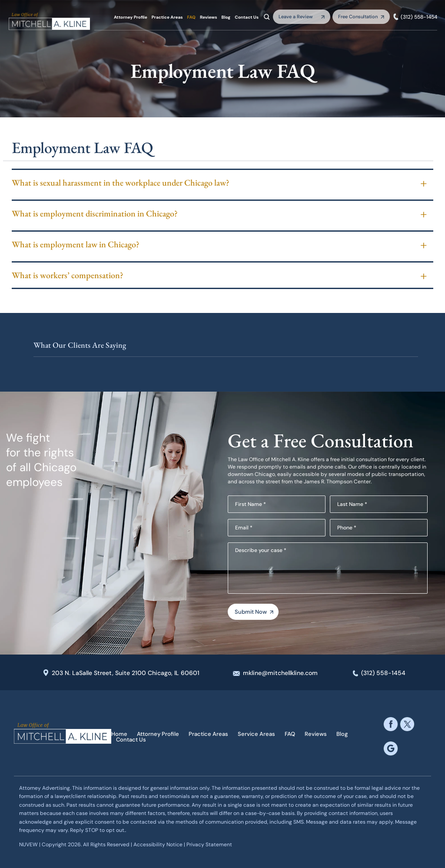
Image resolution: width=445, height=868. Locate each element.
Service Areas (256, 734)
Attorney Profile (131, 17)
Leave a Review (296, 17)
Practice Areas (167, 17)
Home (119, 734)
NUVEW (28, 845)
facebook (391, 724)
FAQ (191, 17)
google (391, 748)
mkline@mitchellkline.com (280, 673)
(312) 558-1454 (419, 17)
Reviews (209, 17)
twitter (407, 724)
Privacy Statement (209, 845)
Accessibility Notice (159, 845)
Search (267, 17)
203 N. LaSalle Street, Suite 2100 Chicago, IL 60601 (126, 673)
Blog (226, 17)
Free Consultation (358, 17)
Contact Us (247, 17)
